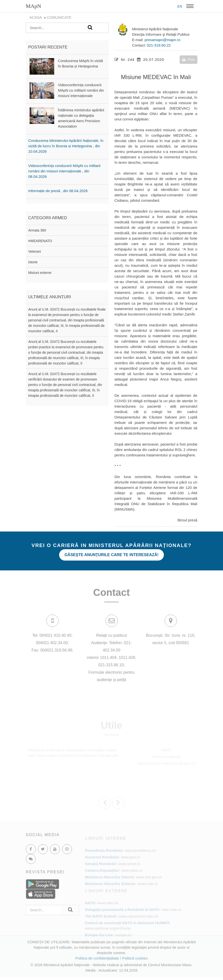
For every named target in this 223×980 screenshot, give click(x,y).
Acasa (36, 17)
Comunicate (59, 17)
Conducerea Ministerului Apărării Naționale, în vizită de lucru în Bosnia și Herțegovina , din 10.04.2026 (66, 146)
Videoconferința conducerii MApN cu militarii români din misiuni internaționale (81, 90)
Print (189, 60)
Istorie (33, 262)
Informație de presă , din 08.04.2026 (58, 191)
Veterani (35, 251)
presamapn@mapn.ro (163, 40)
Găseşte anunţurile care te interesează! (112, 555)
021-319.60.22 (159, 45)
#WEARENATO (40, 241)
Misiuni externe (40, 273)
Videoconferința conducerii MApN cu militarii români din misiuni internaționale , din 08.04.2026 (64, 171)
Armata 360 (37, 230)
